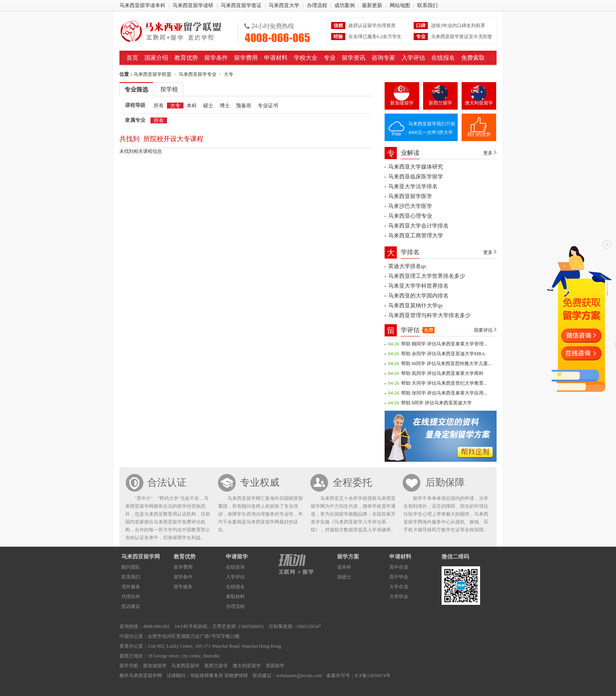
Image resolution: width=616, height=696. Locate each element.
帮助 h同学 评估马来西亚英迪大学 (436, 403)
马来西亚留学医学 (410, 196)
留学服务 (183, 587)
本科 (192, 106)
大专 (229, 74)
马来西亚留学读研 (193, 5)
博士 (225, 106)
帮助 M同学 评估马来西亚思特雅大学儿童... (446, 364)
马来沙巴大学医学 (410, 206)
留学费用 (246, 58)
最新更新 (372, 5)
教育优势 (186, 58)
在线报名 (443, 58)
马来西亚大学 (284, 5)
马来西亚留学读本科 (142, 5)
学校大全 (306, 58)
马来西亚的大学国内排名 (418, 296)
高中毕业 (399, 577)
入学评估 (413, 58)
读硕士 (344, 577)
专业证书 (268, 106)
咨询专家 (383, 58)
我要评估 (483, 330)
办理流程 (317, 5)
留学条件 (216, 58)
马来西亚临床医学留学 (416, 177)
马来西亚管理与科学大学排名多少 (429, 315)
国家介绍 (156, 58)
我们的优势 (479, 134)
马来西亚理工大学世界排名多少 (427, 276)
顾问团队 (131, 567)
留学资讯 (354, 58)
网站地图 (400, 5)
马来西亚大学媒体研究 (416, 167)
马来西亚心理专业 (410, 216)
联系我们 (427, 5)
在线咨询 (235, 567)
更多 (488, 153)
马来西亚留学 (185, 666)
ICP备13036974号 (373, 676)
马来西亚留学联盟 (176, 31)
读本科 (344, 567)
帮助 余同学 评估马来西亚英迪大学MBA (443, 354)
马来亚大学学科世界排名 (418, 286)
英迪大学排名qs (407, 266)
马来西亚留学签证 (241, 5)
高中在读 (399, 567)
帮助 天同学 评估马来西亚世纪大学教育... (444, 383)
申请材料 (276, 58)
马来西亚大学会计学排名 (418, 226)
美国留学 (275, 666)
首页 (132, 58)
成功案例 (345, 5)
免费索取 (473, 58)
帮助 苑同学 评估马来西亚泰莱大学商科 (442, 373)
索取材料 (235, 597)
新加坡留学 (402, 103)
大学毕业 (399, 597)
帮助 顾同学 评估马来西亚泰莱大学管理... (444, 344)
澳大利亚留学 (479, 103)
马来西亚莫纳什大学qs (415, 306)
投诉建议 (131, 606)
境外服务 (131, 587)
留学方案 (348, 557)
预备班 (244, 106)
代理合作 (131, 597)
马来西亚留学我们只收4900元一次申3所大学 (432, 128)
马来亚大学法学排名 (413, 186)
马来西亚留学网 (141, 557)
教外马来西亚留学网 (141, 676)
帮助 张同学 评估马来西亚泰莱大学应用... (444, 393)
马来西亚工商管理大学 (416, 236)
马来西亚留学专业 (198, 74)
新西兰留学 (440, 103)
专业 (330, 58)
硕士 (208, 106)
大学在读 (399, 587)
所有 (159, 106)
